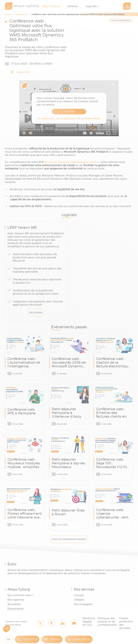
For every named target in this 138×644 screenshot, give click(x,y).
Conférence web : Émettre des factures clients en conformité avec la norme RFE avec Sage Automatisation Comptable (113, 407)
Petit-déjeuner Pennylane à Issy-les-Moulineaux (69, 457)
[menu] (9, 6)
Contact (55, 639)
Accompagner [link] (83, 604)
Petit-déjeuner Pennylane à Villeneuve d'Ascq (69, 407)
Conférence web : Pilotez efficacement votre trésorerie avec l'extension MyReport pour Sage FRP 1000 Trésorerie (25, 508)
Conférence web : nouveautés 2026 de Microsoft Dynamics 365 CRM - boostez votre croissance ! (69, 357)
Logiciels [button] (91, 6)
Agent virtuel (82, 639)
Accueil (8, 14)
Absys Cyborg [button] (51, 6)
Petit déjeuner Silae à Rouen (69, 508)
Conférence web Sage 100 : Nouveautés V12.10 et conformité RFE (113, 457)
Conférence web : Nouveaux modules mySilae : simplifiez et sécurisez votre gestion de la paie (25, 457)
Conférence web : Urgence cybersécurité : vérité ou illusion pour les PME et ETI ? (113, 508)
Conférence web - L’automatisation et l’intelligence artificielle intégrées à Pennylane (25, 357)
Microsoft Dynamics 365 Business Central (72, 162)
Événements (22, 14)
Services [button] (73, 6)
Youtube (74, 623)
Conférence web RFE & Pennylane (25, 407)
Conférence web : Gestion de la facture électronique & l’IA (113, 357)
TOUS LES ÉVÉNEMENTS (121, 20)
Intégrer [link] (79, 600)
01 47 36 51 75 (30, 639)
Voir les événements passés (69, 539)
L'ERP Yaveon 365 (36, 271)
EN (9, 639)
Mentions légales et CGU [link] (89, 622)
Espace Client (127, 6)
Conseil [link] (79, 595)
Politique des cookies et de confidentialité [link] (107, 622)
